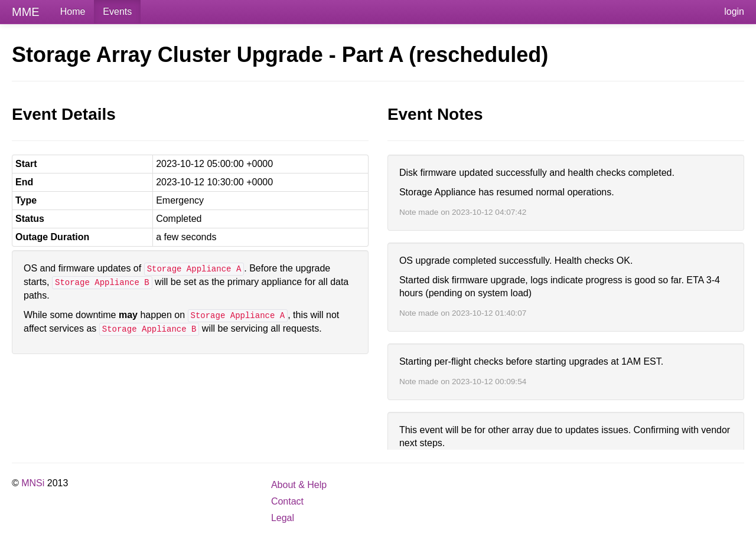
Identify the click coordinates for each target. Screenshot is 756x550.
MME (26, 12)
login (734, 12)
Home (73, 12)
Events (117, 12)
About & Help (299, 485)
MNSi (33, 483)
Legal (283, 518)
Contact (287, 501)
